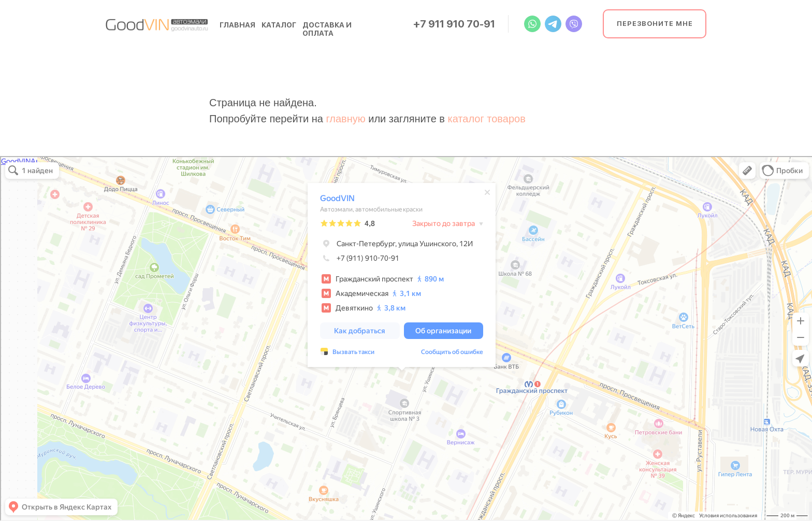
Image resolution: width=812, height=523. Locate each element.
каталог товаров (487, 119)
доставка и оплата (327, 29)
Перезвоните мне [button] (655, 24)
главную (345, 119)
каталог (279, 25)
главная (237, 25)
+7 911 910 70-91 (454, 24)
